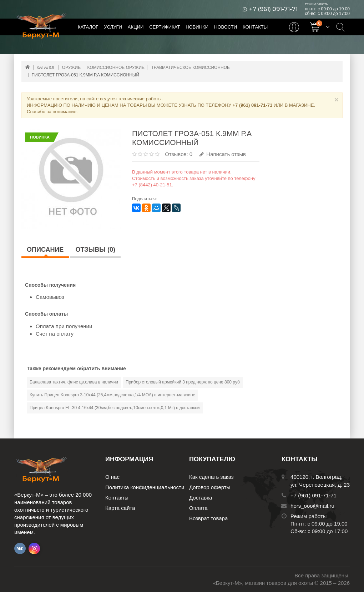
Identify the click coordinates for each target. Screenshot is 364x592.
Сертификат (165, 27)
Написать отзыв (223, 154)
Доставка (201, 498)
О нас (112, 477)
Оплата (198, 508)
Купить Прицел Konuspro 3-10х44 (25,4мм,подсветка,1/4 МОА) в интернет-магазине (112, 395)
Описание (45, 250)
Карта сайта (120, 508)
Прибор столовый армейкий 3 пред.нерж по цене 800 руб (183, 382)
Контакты (255, 27)
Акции (136, 27)
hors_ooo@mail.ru (312, 506)
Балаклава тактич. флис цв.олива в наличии (74, 382)
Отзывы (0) (95, 250)
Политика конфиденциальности (145, 487)
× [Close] (337, 99)
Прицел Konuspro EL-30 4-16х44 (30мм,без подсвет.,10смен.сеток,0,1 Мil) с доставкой (115, 408)
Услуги (113, 27)
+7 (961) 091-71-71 (273, 9)
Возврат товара (208, 518)
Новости (226, 27)
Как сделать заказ (211, 477)
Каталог (88, 27)
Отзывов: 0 (179, 154)
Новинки (197, 27)
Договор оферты (210, 487)
